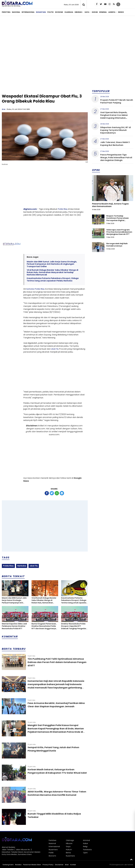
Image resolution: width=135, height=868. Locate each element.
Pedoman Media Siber (32, 865)
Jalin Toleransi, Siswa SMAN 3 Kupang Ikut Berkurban (115, 144)
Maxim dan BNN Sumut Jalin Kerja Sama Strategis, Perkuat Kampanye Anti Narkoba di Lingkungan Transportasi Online (52, 264)
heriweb (130, 865)
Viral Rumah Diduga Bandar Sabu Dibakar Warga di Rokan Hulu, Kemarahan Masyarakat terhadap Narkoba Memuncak (52, 272)
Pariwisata (87, 850)
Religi (85, 846)
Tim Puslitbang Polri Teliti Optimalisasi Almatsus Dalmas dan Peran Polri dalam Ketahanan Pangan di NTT (57, 662)
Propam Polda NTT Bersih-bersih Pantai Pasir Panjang (117, 101)
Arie (3, 109)
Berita (68, 853)
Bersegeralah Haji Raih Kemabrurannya (117, 245)
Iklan (67, 865)
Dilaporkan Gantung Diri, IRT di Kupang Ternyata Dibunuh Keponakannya (115, 130)
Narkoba (22, 566)
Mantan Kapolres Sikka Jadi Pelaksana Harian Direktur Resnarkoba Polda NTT (14, 626)
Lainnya (112, 12)
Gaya (87, 12)
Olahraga (69, 12)
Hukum (95, 12)
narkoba (30, 289)
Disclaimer (59, 865)
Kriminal (103, 12)
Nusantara (41, 12)
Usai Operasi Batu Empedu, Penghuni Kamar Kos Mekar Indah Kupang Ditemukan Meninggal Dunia (114, 117)
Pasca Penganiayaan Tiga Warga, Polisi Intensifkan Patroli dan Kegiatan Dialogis (116, 157)
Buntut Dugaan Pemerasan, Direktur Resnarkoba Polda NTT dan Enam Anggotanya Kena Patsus (44, 626)
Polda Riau (63, 209)
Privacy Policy (48, 865)
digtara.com (30, 209)
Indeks (121, 12)
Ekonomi (59, 12)
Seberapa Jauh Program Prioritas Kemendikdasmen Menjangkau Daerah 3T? (119, 232)
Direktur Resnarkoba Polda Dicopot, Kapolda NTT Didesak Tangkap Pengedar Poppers (74, 626)
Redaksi (18, 865)
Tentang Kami (8, 865)
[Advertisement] (67, 37)
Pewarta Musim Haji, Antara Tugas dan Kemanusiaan (110, 205)
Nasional (16, 12)
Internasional (28, 12)
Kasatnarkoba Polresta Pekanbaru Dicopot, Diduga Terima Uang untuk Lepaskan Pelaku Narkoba (53, 279)
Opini (85, 853)
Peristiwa (6, 12)
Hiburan (78, 12)
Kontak (73, 865)
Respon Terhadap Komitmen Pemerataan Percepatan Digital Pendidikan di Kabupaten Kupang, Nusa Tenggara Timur (118, 221)
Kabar (86, 843)
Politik (51, 12)
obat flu (55, 349)
